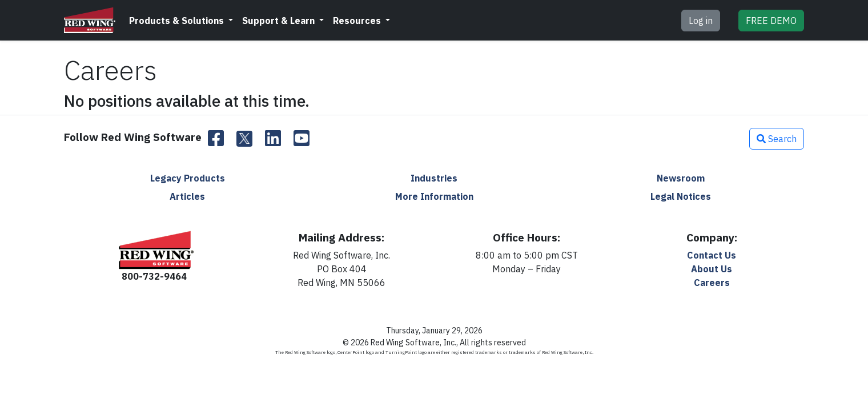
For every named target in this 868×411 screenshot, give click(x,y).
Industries (434, 178)
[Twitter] (244, 139)
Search (777, 139)
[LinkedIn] (273, 139)
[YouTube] (302, 139)
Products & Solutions (178, 21)
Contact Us (712, 255)
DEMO (771, 21)
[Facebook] (216, 139)
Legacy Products (188, 178)
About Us (712, 269)
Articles (187, 196)
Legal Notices (681, 196)
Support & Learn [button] (280, 21)
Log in (701, 21)
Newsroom (681, 178)
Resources (358, 21)
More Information (434, 196)
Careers (712, 283)
